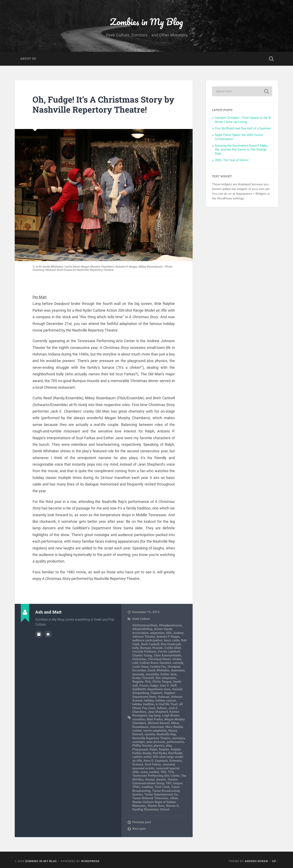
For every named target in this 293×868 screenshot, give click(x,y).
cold (135, 663)
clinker (177, 659)
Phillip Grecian (142, 746)
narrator (150, 734)
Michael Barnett (159, 723)
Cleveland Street (159, 659)
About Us (28, 59)
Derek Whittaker (158, 670)
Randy (147, 753)
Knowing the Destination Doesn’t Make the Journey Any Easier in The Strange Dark (241, 150)
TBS (163, 772)
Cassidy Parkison (144, 652)
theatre (161, 780)
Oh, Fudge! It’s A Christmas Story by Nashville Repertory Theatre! (103, 104)
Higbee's (157, 693)
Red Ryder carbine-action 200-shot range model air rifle (158, 757)
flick (148, 682)
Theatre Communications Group (155, 781)
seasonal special (168, 768)
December (139, 670)
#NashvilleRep (142, 629)
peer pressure (156, 742)
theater (150, 780)
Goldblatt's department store (151, 689)
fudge (154, 686)
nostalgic (139, 742)
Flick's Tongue (162, 682)
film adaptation (166, 678)
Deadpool (174, 667)
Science (138, 764)
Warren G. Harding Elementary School (156, 808)
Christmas (139, 659)
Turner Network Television (150, 798)
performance (175, 742)
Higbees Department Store (154, 695)
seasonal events (143, 768)
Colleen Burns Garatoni (155, 663)
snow (144, 772)
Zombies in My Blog (146, 22)
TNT (169, 783)
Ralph (153, 749)
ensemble (152, 674)
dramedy (138, 674)
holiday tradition (143, 704)
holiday (149, 701)
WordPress (90, 861)
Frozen (144, 686)
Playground (140, 749)
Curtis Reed (140, 667)
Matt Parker (155, 719)
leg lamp (155, 715)
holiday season (166, 701)
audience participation (147, 640)
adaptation (157, 633)
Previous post (142, 822)
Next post (139, 829)
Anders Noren (256, 861)
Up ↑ (275, 861)
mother (137, 731)
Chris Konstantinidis (168, 655)
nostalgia (178, 738)
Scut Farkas (153, 764)
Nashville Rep (166, 734)
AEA (169, 633)
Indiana (162, 708)
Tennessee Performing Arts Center (156, 776)
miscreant (157, 727)
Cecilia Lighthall (169, 652)
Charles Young (142, 655)
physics (159, 746)
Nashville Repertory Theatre (151, 738)
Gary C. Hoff (168, 686)
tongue (178, 783)
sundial (154, 772)
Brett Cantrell (150, 644)
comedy (178, 663)
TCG (171, 772)
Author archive (39, 634)
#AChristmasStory (145, 625)
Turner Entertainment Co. (161, 794)
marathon (139, 719)
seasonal (169, 764)
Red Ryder (160, 753)
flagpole (138, 682)
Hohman (164, 697)
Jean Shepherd (158, 712)
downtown (178, 670)
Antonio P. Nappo (168, 637)
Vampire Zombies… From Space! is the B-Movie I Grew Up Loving (243, 120)
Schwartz (175, 761)
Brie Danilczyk (171, 644)
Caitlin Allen (173, 648)
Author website (48, 634)
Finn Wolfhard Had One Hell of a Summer (243, 128)
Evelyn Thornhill (143, 678)
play (169, 746)
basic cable (172, 640)
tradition (147, 787)
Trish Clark (162, 787)
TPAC (136, 787)
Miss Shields (174, 727)
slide (136, 772)
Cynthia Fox (158, 667)
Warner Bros (156, 806)
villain (174, 798)
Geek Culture (141, 619)
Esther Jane (168, 674)
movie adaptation (155, 731)
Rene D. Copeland (155, 761)
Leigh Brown (171, 715)
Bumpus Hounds (152, 648)
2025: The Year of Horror (232, 160)
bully (135, 648)
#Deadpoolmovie (170, 625)
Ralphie (164, 749)
